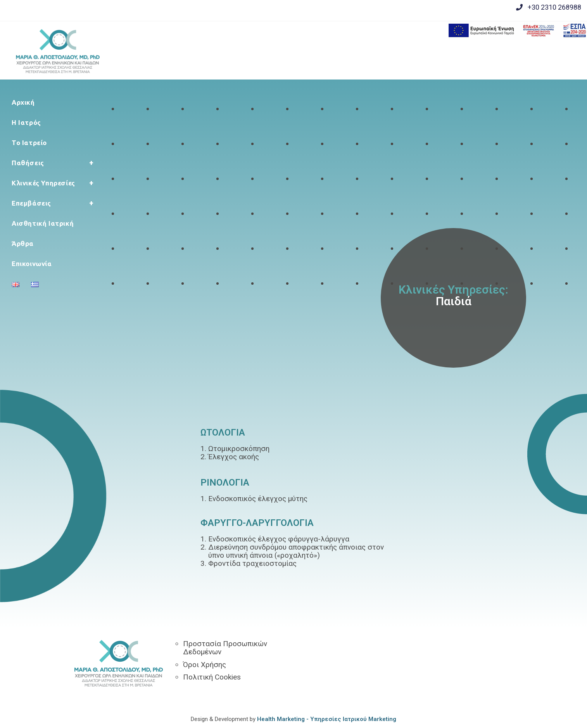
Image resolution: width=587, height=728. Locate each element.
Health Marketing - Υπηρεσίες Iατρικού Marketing (327, 719)
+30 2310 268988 (554, 7)
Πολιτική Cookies (212, 677)
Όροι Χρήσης (205, 665)
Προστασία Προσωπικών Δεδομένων (225, 648)
